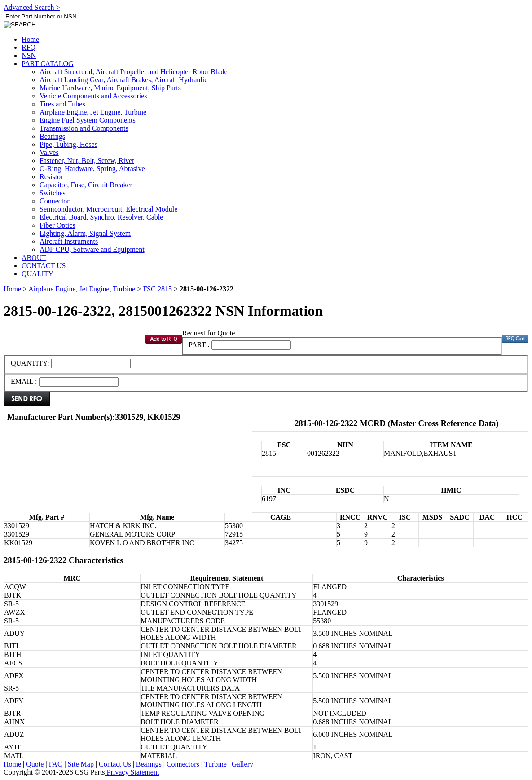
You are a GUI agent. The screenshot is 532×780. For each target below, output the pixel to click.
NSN (29, 55)
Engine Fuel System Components (88, 120)
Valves (49, 152)
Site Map (81, 764)
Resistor (51, 177)
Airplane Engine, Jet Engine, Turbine (93, 112)
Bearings (52, 136)
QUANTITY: (31, 363)
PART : (199, 345)
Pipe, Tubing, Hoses (68, 144)
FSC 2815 (158, 289)
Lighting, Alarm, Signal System (85, 233)
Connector (55, 201)
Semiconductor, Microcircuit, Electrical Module (108, 209)
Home (30, 39)
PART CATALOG (48, 64)
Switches (53, 193)
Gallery (242, 764)
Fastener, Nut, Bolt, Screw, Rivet (87, 161)
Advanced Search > (32, 7)
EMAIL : (24, 381)
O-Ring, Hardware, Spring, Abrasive (92, 169)
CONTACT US (44, 266)
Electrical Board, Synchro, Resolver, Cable (101, 217)
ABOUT (34, 258)
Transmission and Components (84, 128)
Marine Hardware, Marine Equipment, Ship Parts (110, 88)
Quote (35, 764)
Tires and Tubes (62, 104)
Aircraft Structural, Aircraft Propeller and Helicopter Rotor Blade (134, 72)
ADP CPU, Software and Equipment (92, 249)
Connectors (183, 764)
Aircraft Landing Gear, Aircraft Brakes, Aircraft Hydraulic (123, 80)
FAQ (56, 764)
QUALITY (37, 274)
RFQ (29, 47)
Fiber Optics (57, 225)
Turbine (215, 764)
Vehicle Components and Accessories (93, 96)
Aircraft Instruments (69, 241)
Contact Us (115, 764)
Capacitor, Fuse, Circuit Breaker (86, 185)
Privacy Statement (132, 772)
